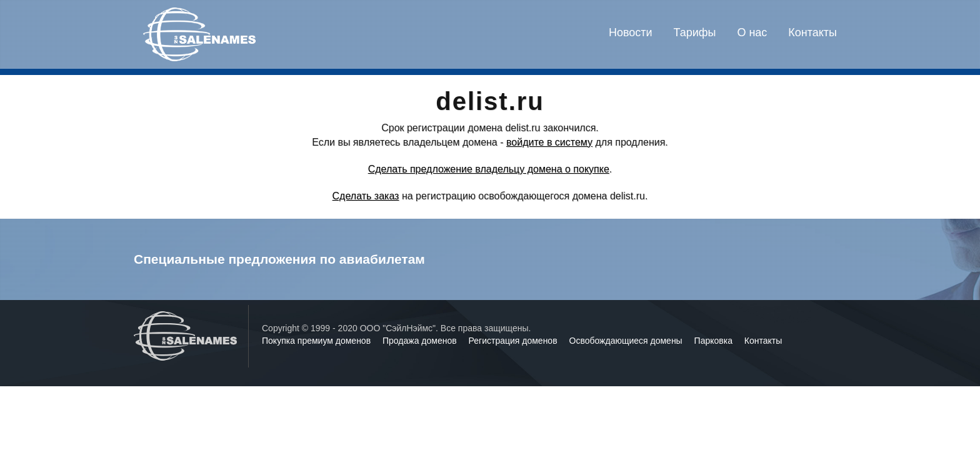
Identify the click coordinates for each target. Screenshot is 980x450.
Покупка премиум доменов (317, 341)
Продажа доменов (421, 341)
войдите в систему (549, 142)
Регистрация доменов (514, 341)
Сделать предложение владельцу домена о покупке (489, 169)
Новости (631, 32)
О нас (752, 32)
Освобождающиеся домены (627, 341)
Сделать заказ (366, 196)
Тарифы (695, 32)
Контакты (812, 32)
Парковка (715, 341)
